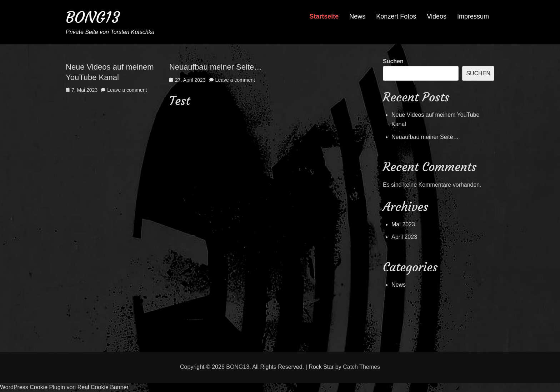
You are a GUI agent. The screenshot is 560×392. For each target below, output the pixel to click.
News (357, 16)
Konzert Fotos (396, 16)
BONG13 (93, 17)
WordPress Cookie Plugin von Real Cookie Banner (64, 387)
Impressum (473, 16)
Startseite (324, 16)
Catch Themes (361, 367)
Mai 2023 (403, 224)
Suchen (393, 61)
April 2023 (404, 237)
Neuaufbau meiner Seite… (216, 67)
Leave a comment (127, 90)
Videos (437, 16)
